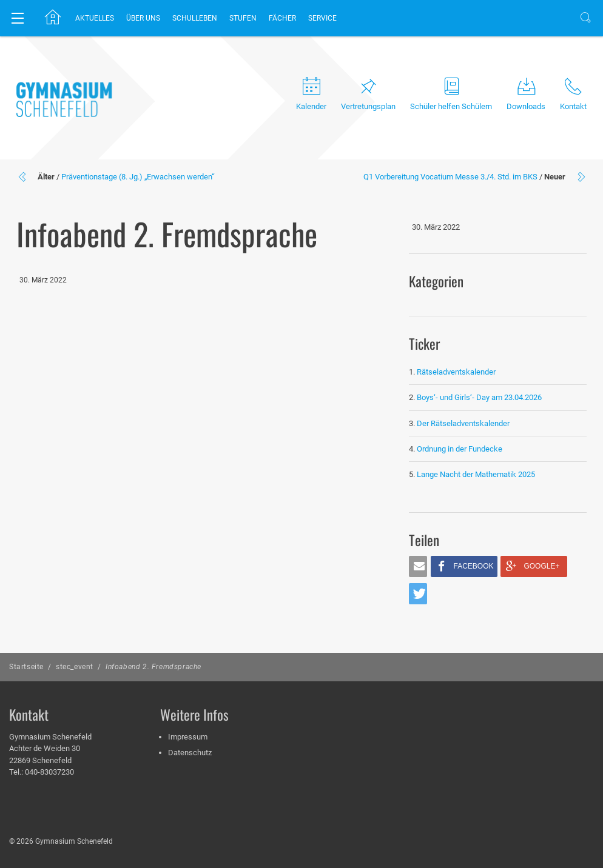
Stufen (243, 18)
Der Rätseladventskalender (463, 423)
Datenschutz (190, 753)
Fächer (282, 18)
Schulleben (195, 18)
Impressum (188, 737)
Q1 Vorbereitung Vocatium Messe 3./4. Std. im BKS (450, 177)
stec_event (75, 667)
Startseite (26, 667)
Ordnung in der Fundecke (460, 449)
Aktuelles (95, 18)
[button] (418, 566)
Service (322, 18)
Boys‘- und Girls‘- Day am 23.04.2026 (479, 397)
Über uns (143, 18)
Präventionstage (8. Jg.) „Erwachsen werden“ (138, 177)
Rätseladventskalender (456, 372)
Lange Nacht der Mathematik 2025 (476, 474)
